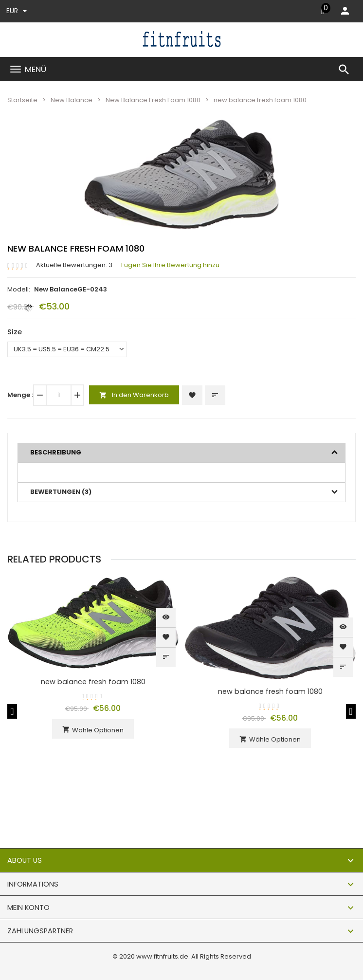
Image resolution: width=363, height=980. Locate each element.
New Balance (72, 100)
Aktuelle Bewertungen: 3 (74, 265)
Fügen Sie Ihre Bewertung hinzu (170, 265)
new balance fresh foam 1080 (93, 682)
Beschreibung (56, 452)
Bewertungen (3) (61, 492)
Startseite (22, 100)
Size (15, 332)
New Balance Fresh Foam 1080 (153, 100)
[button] (256, 142)
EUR (17, 11)
